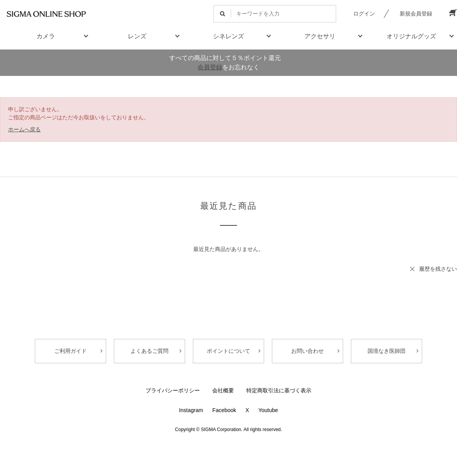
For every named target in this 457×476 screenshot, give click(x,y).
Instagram (191, 410)
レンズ (137, 36)
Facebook (224, 410)
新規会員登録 (416, 14)
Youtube (268, 410)
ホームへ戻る (24, 129)
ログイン (364, 14)
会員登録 (210, 67)
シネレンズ (228, 36)
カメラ (46, 36)
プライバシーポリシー (173, 390)
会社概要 (223, 390)
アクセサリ (320, 36)
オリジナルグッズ (411, 36)
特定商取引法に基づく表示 (279, 390)
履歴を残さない (438, 269)
